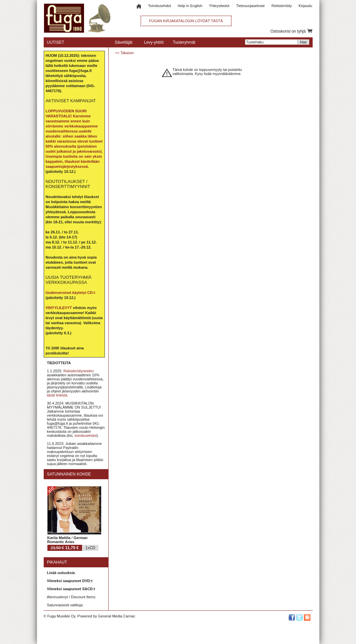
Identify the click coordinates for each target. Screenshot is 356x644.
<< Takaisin (125, 53)
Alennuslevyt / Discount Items (71, 597)
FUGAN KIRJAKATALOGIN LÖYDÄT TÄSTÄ (186, 21)
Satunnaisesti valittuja (65, 605)
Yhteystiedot (219, 6)
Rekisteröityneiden (78, 371)
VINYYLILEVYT (59, 308)
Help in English (190, 6)
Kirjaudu (305, 6)
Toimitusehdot (160, 6)
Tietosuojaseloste (250, 6)
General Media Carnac (116, 616)
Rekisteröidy (282, 6)
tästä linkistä (57, 395)
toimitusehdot (86, 435)
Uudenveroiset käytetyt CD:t (70, 293)
